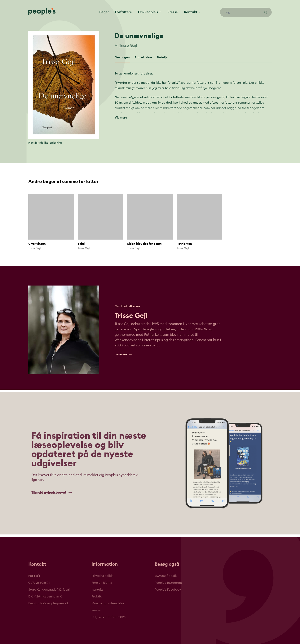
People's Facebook (168, 590)
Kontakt (97, 590)
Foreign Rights (102, 583)
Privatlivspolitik (102, 576)
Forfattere (123, 12)
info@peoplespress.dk (53, 603)
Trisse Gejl (128, 46)
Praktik (97, 597)
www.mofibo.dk (166, 576)
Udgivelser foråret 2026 (108, 617)
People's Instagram (168, 583)
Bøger (104, 12)
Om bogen (122, 57)
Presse (173, 12)
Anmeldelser (143, 57)
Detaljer (163, 57)
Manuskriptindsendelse (108, 603)
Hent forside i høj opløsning (45, 143)
